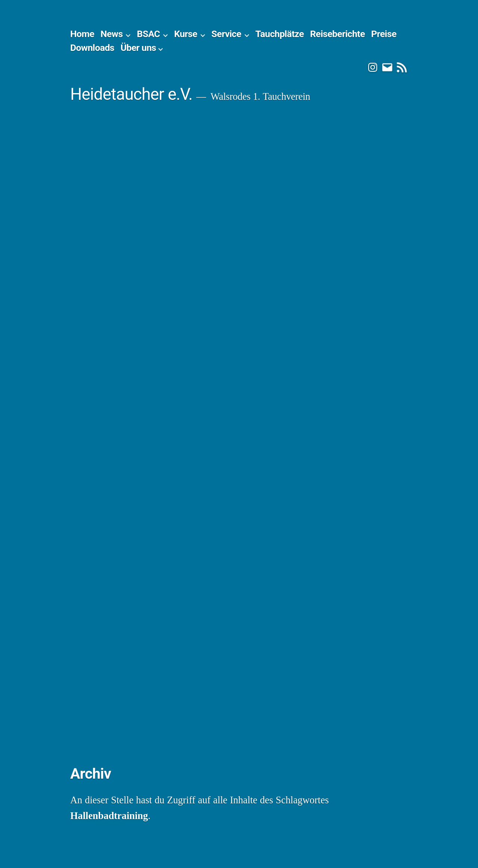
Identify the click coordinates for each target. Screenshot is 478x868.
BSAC (149, 34)
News (112, 34)
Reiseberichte (337, 34)
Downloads (92, 48)
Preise (384, 34)
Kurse (186, 34)
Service (226, 34)
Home (82, 34)
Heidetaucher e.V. (131, 94)
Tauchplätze (280, 34)
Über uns (138, 48)
